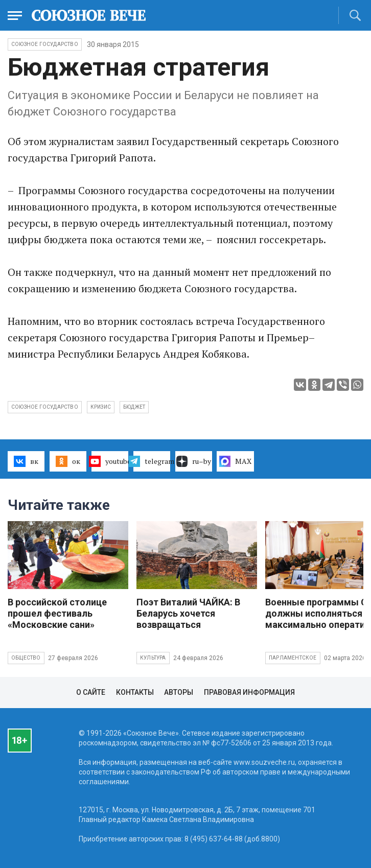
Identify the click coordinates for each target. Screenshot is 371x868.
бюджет (134, 407)
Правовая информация (249, 692)
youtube (110, 461)
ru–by (194, 461)
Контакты (135, 692)
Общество (26, 658)
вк (26, 461)
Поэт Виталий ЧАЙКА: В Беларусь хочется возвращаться (188, 613)
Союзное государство (45, 44)
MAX (235, 461)
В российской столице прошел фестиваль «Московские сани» (57, 613)
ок (68, 461)
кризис (101, 407)
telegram (152, 461)
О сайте (91, 692)
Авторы (179, 692)
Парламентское (293, 658)
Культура (153, 658)
